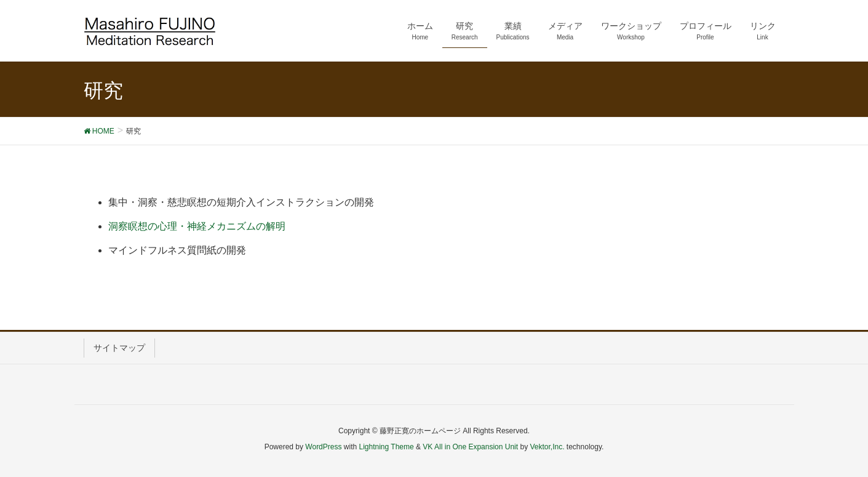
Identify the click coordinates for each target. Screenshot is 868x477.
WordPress (323, 447)
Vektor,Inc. (547, 447)
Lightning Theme (387, 447)
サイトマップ (119, 348)
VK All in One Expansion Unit (470, 447)
